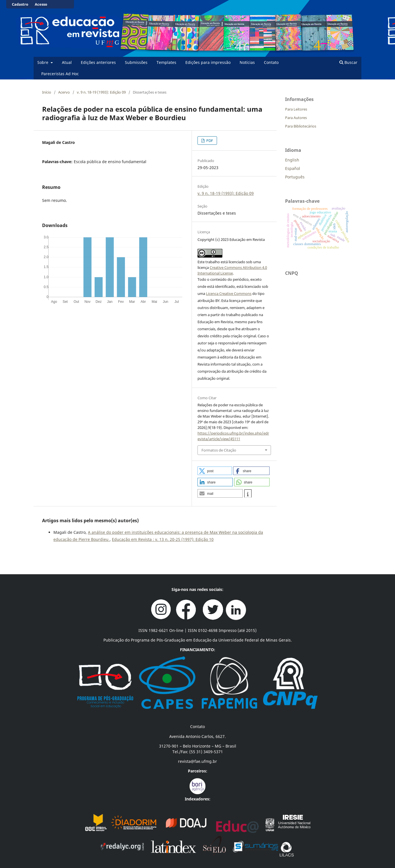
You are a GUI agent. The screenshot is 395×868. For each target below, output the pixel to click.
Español (293, 168)
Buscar (348, 62)
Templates (166, 62)
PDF (209, 141)
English (292, 160)
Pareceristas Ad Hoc (60, 74)
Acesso (41, 4)
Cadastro (20, 4)
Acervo (64, 92)
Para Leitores (296, 109)
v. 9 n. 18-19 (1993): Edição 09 (101, 92)
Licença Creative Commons (229, 293)
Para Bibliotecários (301, 126)
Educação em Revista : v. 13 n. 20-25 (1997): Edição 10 (163, 539)
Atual (67, 62)
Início (47, 92)
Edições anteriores (98, 62)
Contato (271, 62)
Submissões (136, 62)
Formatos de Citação (219, 450)
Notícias (247, 62)
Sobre (43, 62)
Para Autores (296, 118)
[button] (215, 471)
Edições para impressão (208, 62)
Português (295, 177)
